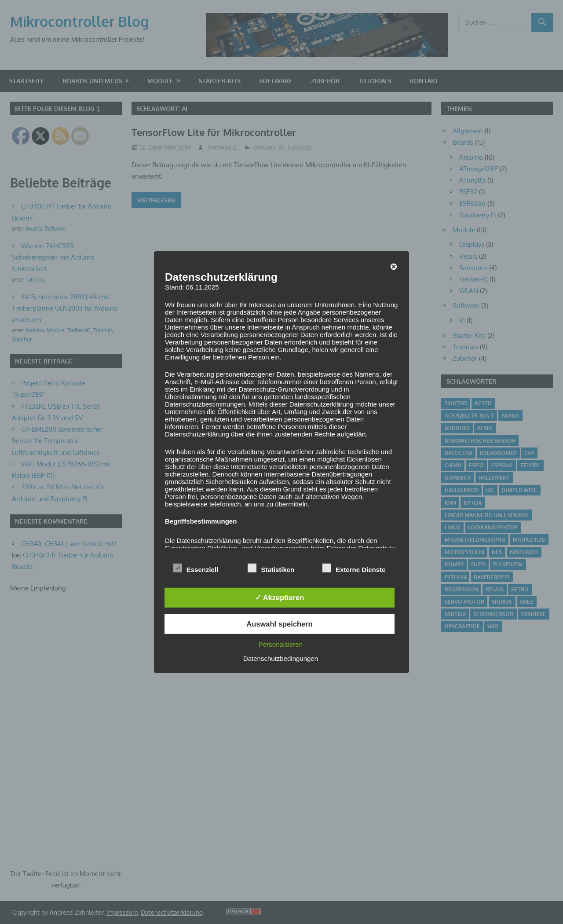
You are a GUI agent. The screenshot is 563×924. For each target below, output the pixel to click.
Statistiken (271, 568)
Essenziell (196, 568)
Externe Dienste (354, 568)
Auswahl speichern (279, 624)
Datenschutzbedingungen (281, 658)
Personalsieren (281, 644)
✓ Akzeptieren (280, 598)
